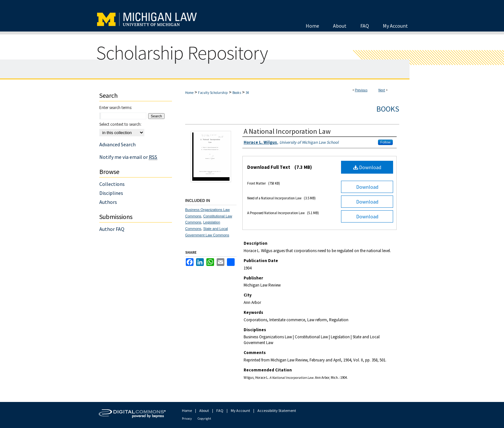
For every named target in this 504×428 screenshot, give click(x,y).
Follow (385, 142)
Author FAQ (112, 229)
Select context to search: (120, 124)
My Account (240, 410)
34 (247, 93)
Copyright (204, 419)
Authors (108, 202)
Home (189, 93)
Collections (112, 184)
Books (237, 93)
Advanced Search (117, 144)
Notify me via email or (128, 157)
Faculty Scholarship (213, 93)
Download (367, 167)
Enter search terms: (116, 108)
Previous (361, 90)
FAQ (220, 410)
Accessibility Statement (277, 410)
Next (382, 90)
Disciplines (111, 193)
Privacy (187, 419)
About (204, 410)
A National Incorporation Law (287, 131)
